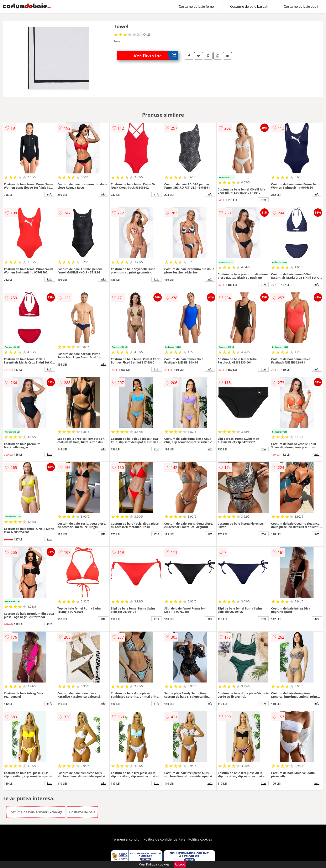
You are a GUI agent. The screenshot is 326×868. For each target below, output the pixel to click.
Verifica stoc (156, 56)
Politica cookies (200, 839)
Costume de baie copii (301, 6)
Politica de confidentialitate (164, 839)
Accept (180, 864)
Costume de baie (82, 812)
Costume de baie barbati (249, 6)
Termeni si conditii (126, 839)
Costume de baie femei (197, 6)
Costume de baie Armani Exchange (36, 812)
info (50, 194)
